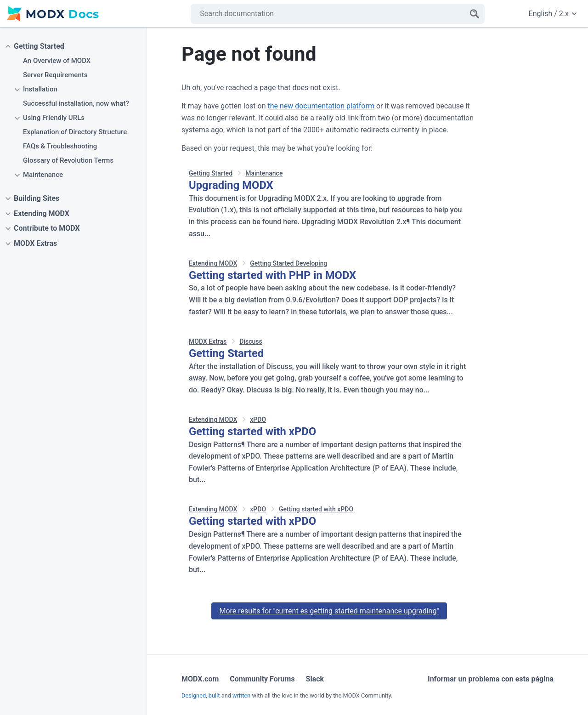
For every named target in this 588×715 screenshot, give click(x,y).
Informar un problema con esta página (491, 679)
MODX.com (200, 679)
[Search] (475, 14)
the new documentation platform (321, 106)
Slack (315, 679)
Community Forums (262, 679)
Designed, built (201, 695)
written (241, 695)
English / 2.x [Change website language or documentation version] (553, 14)
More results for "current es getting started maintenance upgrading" (329, 611)
